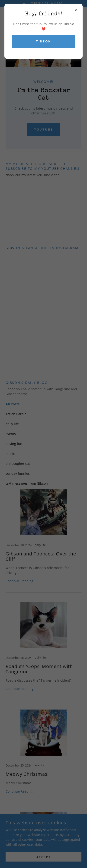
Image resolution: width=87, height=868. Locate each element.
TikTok (43, 41)
